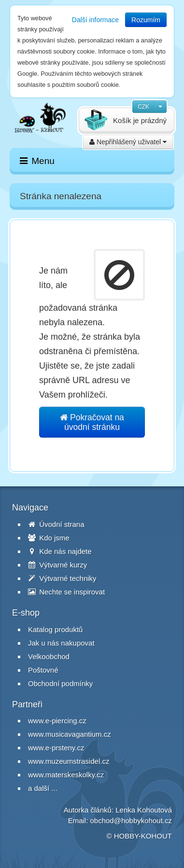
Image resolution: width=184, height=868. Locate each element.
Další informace (95, 20)
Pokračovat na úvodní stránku (92, 422)
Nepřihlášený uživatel (128, 142)
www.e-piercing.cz (57, 721)
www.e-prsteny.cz (56, 748)
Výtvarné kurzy (57, 565)
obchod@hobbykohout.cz (131, 820)
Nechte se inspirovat (66, 592)
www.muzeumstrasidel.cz (69, 761)
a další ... (43, 788)
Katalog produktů (55, 629)
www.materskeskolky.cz (66, 775)
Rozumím (146, 20)
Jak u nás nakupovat (61, 643)
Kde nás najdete (60, 551)
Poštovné (43, 670)
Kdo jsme (49, 538)
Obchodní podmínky (60, 683)
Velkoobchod (49, 656)
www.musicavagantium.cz (70, 734)
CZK (143, 107)
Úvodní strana (56, 524)
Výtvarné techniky (62, 578)
